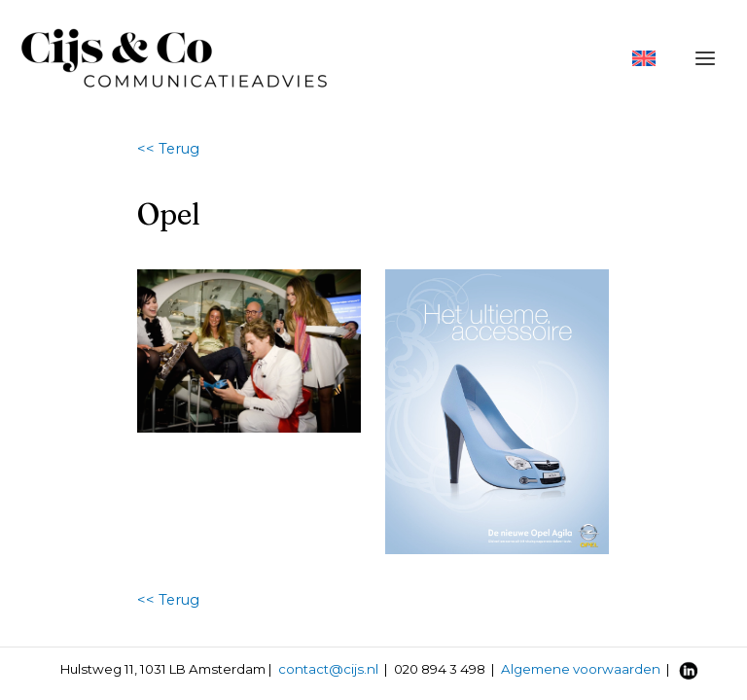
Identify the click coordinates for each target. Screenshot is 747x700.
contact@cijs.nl (328, 669)
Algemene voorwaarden (581, 669)
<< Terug (168, 149)
